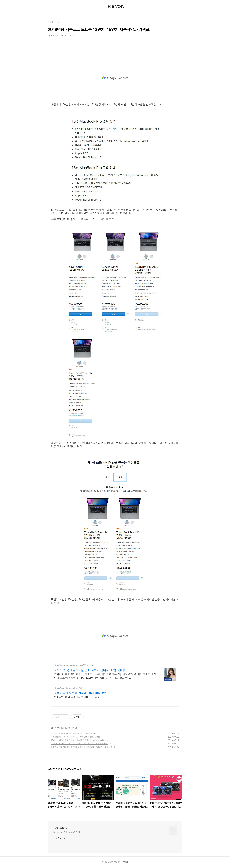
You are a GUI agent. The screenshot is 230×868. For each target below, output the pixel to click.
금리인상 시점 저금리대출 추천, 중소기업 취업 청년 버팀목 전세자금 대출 (82, 747)
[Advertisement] (115, 78)
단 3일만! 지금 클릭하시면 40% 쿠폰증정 (77, 697)
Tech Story (115, 6)
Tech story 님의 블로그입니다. (67, 832)
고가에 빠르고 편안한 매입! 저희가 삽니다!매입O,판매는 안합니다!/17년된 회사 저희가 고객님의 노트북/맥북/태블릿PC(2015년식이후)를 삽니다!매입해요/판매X (105, 676)
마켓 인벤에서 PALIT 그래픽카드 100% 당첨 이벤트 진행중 (75, 737)
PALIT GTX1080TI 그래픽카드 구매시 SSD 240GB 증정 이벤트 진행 (79, 744)
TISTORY (116, 862)
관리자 (126, 862)
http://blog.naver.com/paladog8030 (71, 665)
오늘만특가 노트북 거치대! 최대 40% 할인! (81, 693)
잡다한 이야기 (56, 728)
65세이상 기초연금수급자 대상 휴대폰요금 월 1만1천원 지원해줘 (78, 740)
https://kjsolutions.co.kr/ (66, 688)
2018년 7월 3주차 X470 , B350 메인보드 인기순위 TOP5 (74, 733)
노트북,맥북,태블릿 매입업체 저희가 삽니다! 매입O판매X (90, 670)
